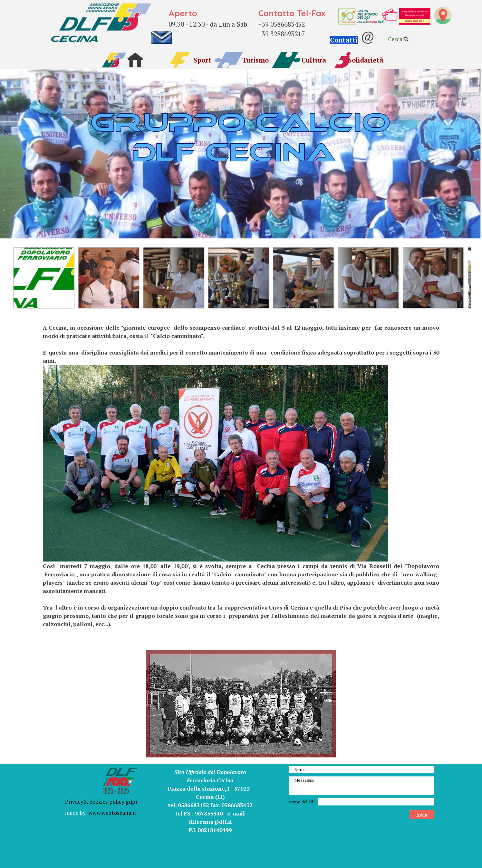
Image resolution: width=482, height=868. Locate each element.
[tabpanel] (211, 22)
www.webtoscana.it (112, 813)
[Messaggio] (362, 786)
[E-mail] (362, 769)
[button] (352, 40)
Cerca (395, 39)
